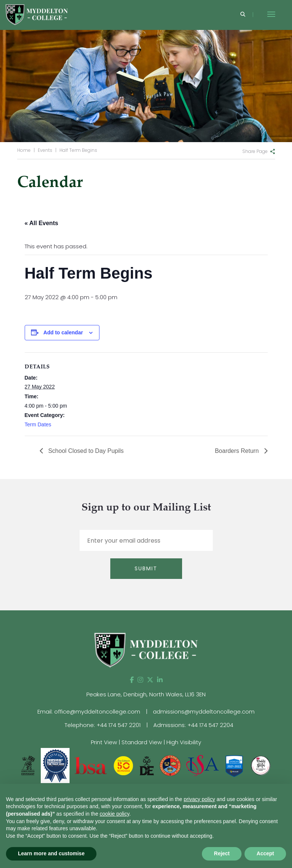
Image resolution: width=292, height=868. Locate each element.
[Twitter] (150, 680)
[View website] (261, 765)
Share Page (255, 151)
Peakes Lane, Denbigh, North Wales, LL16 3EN (146, 694)
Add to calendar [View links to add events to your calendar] (63, 332)
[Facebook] (132, 680)
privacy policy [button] (199, 799)
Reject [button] (222, 853)
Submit (146, 568)
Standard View (142, 742)
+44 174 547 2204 (210, 725)
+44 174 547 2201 (119, 725)
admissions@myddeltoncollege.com (204, 711)
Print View (104, 742)
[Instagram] (140, 680)
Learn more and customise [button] (51, 853)
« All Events (42, 223)
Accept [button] (265, 853)
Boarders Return (238, 451)
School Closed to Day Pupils (85, 451)
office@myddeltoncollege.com (97, 711)
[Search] (243, 15)
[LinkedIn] (160, 680)
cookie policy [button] (115, 814)
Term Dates (38, 424)
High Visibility (184, 742)
